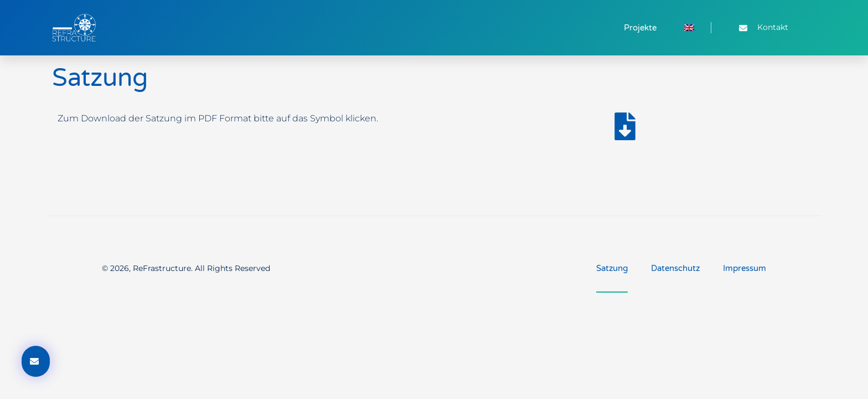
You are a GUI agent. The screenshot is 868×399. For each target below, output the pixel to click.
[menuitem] (689, 28)
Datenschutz (675, 268)
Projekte (640, 28)
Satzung (612, 268)
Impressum (745, 268)
